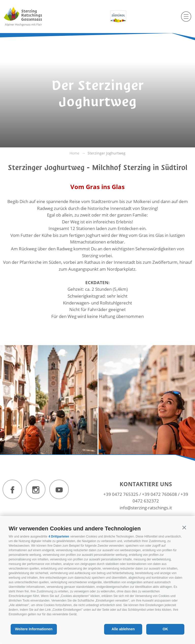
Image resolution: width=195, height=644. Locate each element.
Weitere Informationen (34, 629)
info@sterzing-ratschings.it (146, 508)
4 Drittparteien (59, 536)
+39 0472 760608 (159, 494)
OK (165, 629)
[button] (184, 527)
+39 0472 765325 (121, 494)
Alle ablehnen (123, 629)
